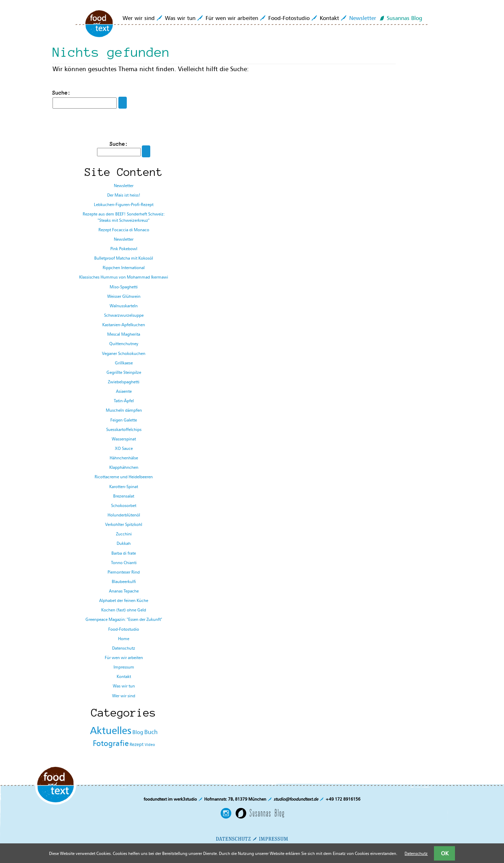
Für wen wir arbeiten (232, 18)
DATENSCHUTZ (233, 839)
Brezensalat (124, 496)
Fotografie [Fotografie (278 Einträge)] (111, 743)
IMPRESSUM (274, 839)
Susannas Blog (404, 18)
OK (445, 853)
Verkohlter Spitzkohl (124, 524)
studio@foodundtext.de (296, 799)
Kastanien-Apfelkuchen (124, 325)
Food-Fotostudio (289, 18)
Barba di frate (124, 553)
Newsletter (363, 18)
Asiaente (124, 391)
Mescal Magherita (124, 334)
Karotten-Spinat (124, 487)
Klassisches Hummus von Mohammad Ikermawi (124, 277)
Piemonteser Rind (124, 572)
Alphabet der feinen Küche (124, 600)
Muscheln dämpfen (124, 410)
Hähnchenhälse (124, 458)
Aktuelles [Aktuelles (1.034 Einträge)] (111, 730)
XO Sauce (124, 448)
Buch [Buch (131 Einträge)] (151, 732)
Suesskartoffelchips (124, 429)
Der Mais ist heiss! (124, 195)
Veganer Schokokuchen (124, 353)
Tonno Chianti (124, 563)
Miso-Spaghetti (124, 287)
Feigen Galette (124, 420)
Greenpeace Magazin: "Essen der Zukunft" (124, 619)
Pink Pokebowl (124, 249)
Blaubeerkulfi (124, 581)
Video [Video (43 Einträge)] (150, 745)
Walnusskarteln (124, 306)
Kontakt (329, 18)
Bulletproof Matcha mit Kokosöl (124, 258)
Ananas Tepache (124, 591)
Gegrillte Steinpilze (124, 372)
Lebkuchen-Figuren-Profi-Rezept (124, 204)
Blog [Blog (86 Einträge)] (138, 732)
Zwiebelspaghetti (124, 382)
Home (124, 639)
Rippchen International (124, 268)
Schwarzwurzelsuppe (124, 315)
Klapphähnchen (124, 467)
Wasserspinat (124, 439)
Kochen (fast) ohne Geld (124, 610)
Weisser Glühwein (124, 296)
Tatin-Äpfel (124, 401)
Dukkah (124, 543)
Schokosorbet (124, 505)
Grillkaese (124, 363)
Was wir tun (180, 18)
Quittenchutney (124, 344)
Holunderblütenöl (124, 515)
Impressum (124, 667)
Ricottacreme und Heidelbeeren (124, 477)
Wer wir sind (139, 18)
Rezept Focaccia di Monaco (124, 230)
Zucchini (124, 534)
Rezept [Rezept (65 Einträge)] (137, 744)
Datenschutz (124, 648)
